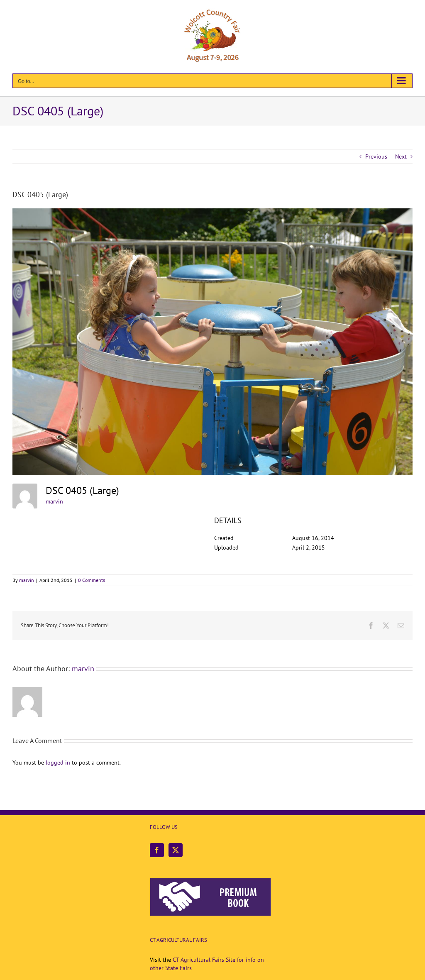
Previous (376, 156)
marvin (54, 501)
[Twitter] (176, 850)
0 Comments (92, 580)
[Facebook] (157, 850)
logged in (58, 762)
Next (401, 156)
